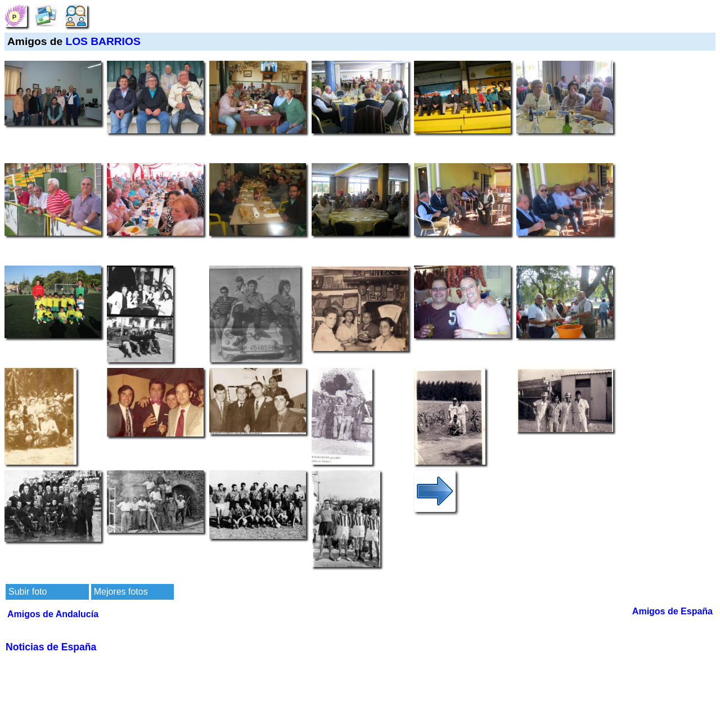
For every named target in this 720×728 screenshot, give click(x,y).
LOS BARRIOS (103, 41)
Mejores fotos (121, 592)
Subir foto (28, 592)
